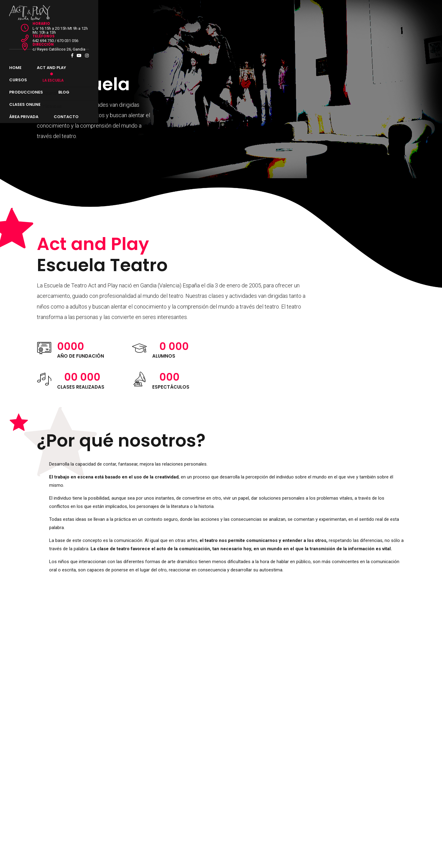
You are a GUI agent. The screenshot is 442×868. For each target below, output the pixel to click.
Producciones (159, 31)
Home (43, 31)
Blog (197, 31)
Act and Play (79, 31)
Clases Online (233, 31)
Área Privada (279, 31)
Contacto (321, 31)
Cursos (118, 31)
